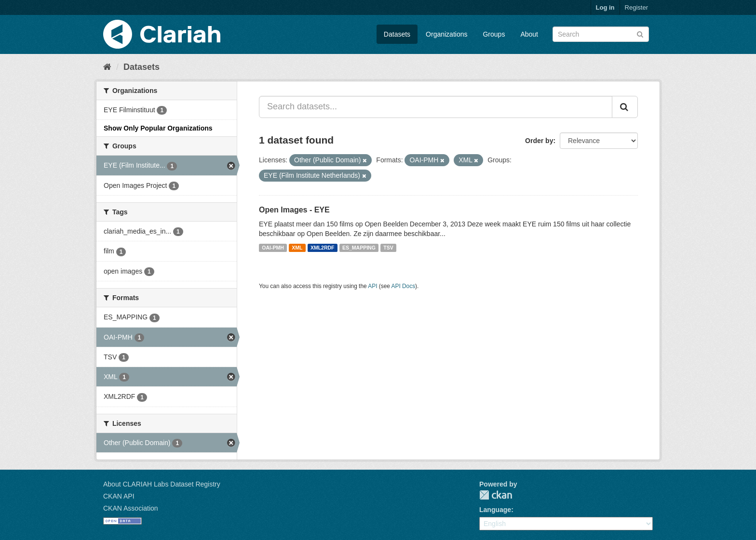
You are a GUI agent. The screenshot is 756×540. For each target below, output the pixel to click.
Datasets (397, 34)
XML (297, 248)
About (529, 34)
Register (636, 7)
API (372, 286)
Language (495, 510)
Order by (539, 141)
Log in (605, 7)
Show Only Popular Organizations (158, 128)
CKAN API (119, 496)
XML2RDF (323, 248)
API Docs (404, 286)
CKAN (496, 495)
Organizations (446, 34)
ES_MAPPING (359, 248)
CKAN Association (131, 508)
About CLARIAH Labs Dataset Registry (162, 484)
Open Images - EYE (294, 210)
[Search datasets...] (436, 107)
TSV (388, 248)
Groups (494, 34)
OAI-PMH (273, 248)
